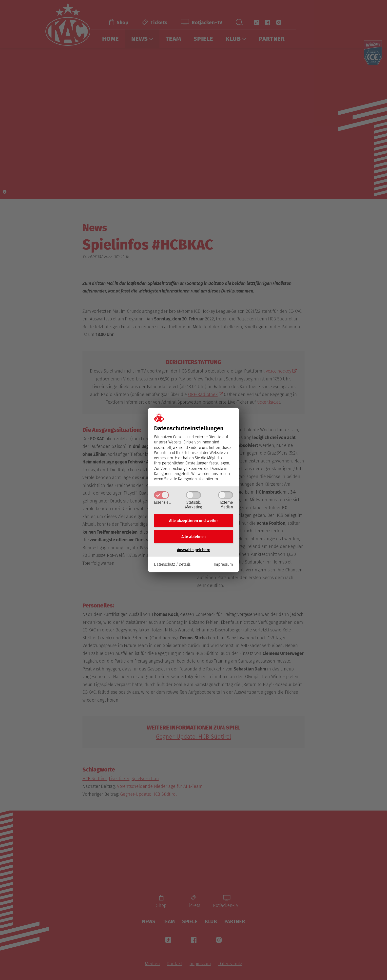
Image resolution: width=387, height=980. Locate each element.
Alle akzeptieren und (193, 520)
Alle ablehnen (194, 537)
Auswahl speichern (194, 551)
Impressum (223, 565)
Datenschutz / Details (172, 565)
